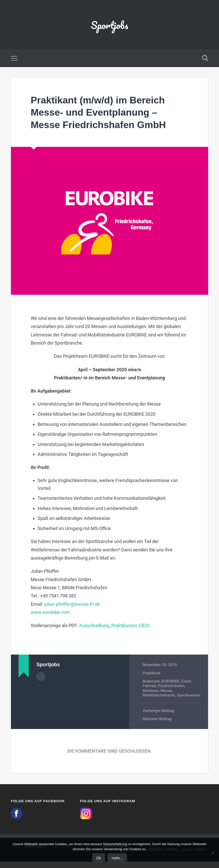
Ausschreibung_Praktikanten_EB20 (114, 627)
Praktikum (152, 675)
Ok (99, 858)
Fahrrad (150, 687)
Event (187, 683)
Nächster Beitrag (158, 725)
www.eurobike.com (50, 614)
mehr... (117, 858)
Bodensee (151, 683)
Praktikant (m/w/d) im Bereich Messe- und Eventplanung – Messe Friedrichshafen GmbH (103, 114)
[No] (213, 853)
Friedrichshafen (172, 687)
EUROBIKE (171, 683)
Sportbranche (155, 701)
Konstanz (151, 692)
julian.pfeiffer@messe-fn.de (72, 606)
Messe (167, 692)
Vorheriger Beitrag (159, 717)
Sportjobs (109, 25)
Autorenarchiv (41, 678)
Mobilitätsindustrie (159, 697)
